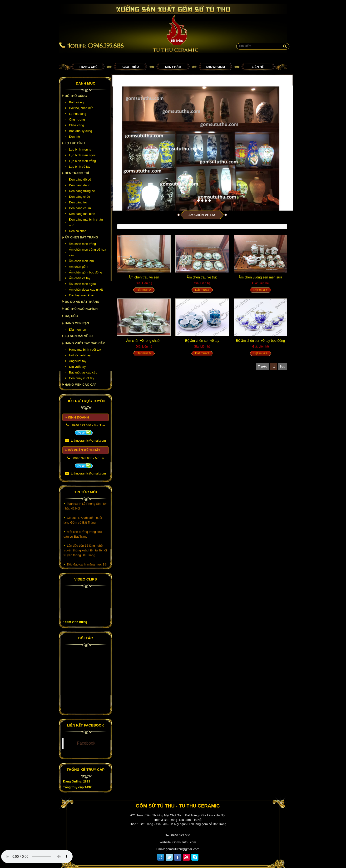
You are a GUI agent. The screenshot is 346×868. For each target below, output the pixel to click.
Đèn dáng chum (80, 208)
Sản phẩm (173, 67)
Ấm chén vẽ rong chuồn (144, 341)
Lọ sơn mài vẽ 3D (79, 336)
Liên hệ (258, 67)
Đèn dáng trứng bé (82, 191)
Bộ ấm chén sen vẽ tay (202, 341)
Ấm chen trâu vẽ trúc (202, 277)
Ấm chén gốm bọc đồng (86, 272)
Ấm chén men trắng (82, 244)
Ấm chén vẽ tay (80, 278)
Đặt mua (144, 290)
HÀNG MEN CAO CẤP (81, 385)
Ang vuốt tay (78, 361)
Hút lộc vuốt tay (80, 355)
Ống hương (77, 119)
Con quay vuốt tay (82, 378)
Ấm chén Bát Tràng (81, 237)
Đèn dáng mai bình (82, 214)
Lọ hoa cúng (78, 114)
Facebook (86, 743)
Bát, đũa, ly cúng (81, 131)
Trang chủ (88, 67)
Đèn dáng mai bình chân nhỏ (86, 222)
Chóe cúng (77, 125)
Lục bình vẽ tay (80, 167)
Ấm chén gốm (79, 267)
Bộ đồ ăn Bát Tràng (82, 302)
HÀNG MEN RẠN (77, 323)
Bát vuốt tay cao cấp (83, 372)
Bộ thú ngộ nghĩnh (81, 309)
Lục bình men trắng (82, 161)
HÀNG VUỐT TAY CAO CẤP (85, 343)
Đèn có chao (78, 231)
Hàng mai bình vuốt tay (85, 350)
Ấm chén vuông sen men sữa (260, 277)
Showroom (215, 67)
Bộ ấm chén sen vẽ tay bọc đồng (261, 341)
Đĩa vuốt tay (77, 367)
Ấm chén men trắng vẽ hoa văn (88, 252)
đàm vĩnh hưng (76, 622)
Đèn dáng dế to (80, 185)
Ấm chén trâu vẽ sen (144, 277)
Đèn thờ (74, 137)
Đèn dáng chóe (79, 197)
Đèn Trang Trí (77, 173)
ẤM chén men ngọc (82, 284)
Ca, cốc (71, 316)
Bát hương (76, 102)
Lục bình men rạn (81, 149)
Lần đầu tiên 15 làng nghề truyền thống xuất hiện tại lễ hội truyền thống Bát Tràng (85, 552)
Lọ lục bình (75, 143)
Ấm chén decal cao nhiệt (86, 290)
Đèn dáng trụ (78, 202)
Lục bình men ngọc (82, 155)
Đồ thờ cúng (76, 96)
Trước (262, 366)
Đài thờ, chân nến (81, 108)
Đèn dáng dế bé (80, 179)
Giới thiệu (131, 67)
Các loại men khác (82, 295)
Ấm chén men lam (81, 261)
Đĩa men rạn (78, 330)
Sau (282, 366)
